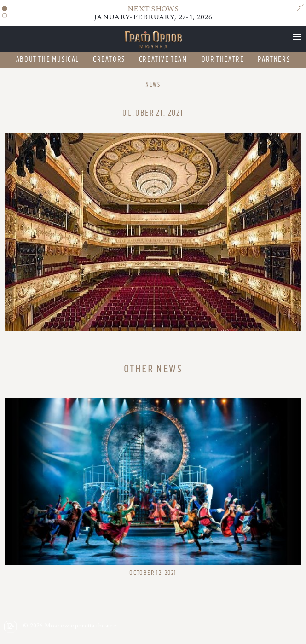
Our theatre (223, 59)
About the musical (48, 59)
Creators (109, 59)
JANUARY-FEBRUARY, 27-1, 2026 (153, 13)
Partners (274, 59)
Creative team (163, 59)
